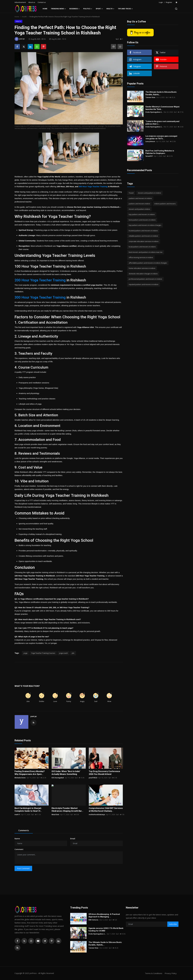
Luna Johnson (150, 141)
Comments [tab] (24, 830)
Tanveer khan (150, 97)
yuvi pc (34, 716)
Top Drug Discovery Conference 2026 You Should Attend (104, 773)
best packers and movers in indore (142, 220)
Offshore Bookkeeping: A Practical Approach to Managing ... (104, 915)
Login (161, 2)
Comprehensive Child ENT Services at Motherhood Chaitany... (106, 810)
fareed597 (149, 156)
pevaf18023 (93, 778)
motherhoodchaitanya (97, 815)
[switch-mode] (177, 2)
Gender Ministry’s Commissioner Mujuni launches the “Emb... (162, 108)
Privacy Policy (171, 973)
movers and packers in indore (149, 193)
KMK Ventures (93, 920)
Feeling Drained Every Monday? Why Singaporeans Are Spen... (30, 773)
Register (169, 2)
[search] (176, 9)
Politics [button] (88, 9)
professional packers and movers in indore (145, 279)
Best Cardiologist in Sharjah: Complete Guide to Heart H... (28, 810)
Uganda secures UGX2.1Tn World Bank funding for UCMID (106, 930)
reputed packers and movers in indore (144, 284)
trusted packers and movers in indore (143, 231)
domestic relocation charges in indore (143, 274)
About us (32, 2)
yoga (25, 653)
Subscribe (173, 924)
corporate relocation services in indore (144, 241)
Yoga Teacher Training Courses (43, 653)
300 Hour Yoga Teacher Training (93, 186)
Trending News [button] (58, 9)
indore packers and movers (165, 204)
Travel (131, 193)
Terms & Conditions (154, 973)
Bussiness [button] (75, 9)
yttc (73, 653)
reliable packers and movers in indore (143, 236)
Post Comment (23, 868)
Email (73, 839)
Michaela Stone (20, 778)
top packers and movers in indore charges (145, 225)
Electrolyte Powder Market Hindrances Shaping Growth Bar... (67, 810)
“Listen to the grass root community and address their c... (162, 123)
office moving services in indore (141, 257)
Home (45, 9)
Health (24, 17)
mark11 (17, 815)
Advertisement (20, 2)
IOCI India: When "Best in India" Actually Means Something (66, 773)
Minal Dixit (55, 815)
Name (17, 839)
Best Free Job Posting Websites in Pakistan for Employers (160, 152)
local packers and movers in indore (142, 247)
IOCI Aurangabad (58, 778)
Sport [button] (99, 9)
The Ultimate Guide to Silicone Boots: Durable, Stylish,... (161, 93)
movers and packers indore (139, 209)
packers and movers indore (139, 204)
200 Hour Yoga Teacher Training (40, 280)
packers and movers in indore (140, 198)
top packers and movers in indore (142, 214)
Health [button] (110, 9)
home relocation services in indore (142, 268)
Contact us (42, 2)
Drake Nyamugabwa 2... (154, 112)
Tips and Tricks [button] (125, 9)
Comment (19, 849)
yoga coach (63, 653)
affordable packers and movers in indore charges (148, 263)
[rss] (17, 948)
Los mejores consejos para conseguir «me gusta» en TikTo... (161, 137)
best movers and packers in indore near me (146, 252)
